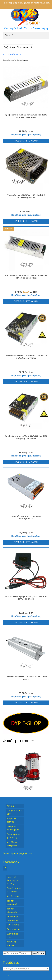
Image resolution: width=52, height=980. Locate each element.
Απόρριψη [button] (26, 6)
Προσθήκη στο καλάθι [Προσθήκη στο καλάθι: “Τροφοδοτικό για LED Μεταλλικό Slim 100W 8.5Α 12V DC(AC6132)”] (26, 141)
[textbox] (26, 969)
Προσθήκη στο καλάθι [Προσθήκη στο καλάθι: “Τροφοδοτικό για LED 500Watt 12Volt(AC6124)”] (26, 542)
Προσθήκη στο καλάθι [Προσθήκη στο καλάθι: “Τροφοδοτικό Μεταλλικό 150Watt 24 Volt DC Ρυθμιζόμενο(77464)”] (26, 382)
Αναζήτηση (39, 953)
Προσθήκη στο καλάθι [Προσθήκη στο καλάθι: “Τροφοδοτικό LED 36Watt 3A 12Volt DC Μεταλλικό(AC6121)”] (26, 221)
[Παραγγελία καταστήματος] (18, 47)
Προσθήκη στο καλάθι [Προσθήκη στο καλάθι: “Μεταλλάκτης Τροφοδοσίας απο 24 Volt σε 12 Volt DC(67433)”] (26, 622)
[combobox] (26, 969)
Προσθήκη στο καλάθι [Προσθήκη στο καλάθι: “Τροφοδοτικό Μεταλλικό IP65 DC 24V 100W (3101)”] (26, 703)
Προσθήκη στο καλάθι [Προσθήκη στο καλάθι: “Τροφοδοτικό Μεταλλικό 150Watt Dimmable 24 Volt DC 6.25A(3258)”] (26, 301)
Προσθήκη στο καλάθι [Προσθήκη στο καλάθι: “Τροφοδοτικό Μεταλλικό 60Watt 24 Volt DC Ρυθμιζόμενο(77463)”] (26, 462)
